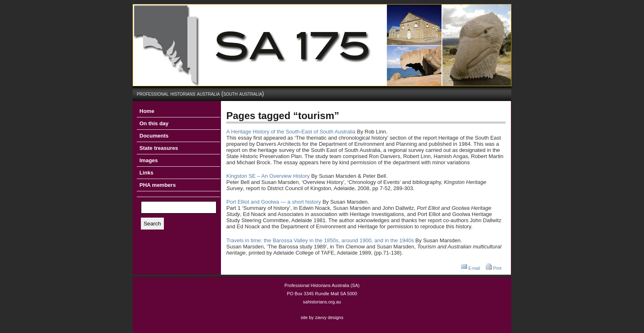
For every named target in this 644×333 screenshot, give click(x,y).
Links (147, 173)
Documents (154, 136)
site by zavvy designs (322, 317)
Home (147, 111)
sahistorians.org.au (322, 302)
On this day (154, 123)
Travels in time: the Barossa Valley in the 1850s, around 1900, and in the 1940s (320, 240)
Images (149, 160)
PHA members (158, 185)
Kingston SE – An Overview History (268, 176)
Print (497, 268)
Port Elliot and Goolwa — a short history (274, 202)
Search (152, 224)
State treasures (159, 148)
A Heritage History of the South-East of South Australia (291, 132)
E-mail (474, 268)
